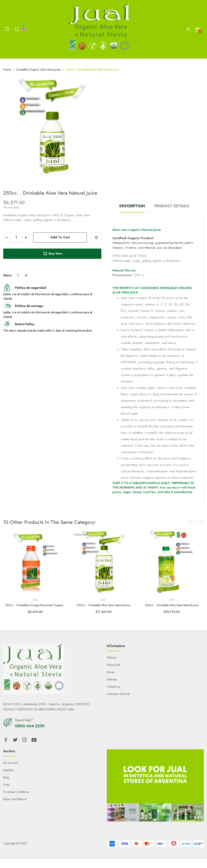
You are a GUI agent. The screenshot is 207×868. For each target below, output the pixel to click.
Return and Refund (15, 799)
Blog (6, 777)
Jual (35, 600)
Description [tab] (132, 206)
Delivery (112, 658)
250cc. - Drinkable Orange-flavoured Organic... (35, 605)
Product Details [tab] (172, 206)
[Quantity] (16, 237)
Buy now (52, 254)
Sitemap (112, 679)
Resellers (9, 770)
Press (6, 785)
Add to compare (96, 237)
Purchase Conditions (16, 792)
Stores (111, 672)
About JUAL (114, 665)
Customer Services (118, 694)
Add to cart (60, 237)
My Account (11, 763)
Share (18, 275)
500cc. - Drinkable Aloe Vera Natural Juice (103, 605)
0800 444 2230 (30, 726)
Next (200, 521)
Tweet (26, 275)
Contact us (113, 687)
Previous (192, 521)
